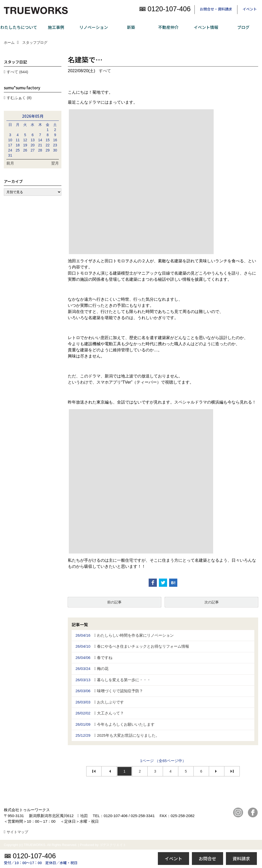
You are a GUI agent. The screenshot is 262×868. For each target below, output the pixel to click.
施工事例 (56, 27)
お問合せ (208, 858)
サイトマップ (17, 832)
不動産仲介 (168, 27)
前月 (10, 163)
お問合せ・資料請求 (216, 9)
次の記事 (212, 602)
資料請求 (241, 858)
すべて (105, 71)
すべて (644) (17, 72)
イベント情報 (206, 27)
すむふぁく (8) (19, 98)
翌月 (55, 163)
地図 (84, 816)
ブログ (243, 27)
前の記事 (114, 602)
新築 (131, 27)
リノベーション (94, 27)
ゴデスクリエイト (113, 845)
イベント (250, 9)
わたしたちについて (19, 27)
